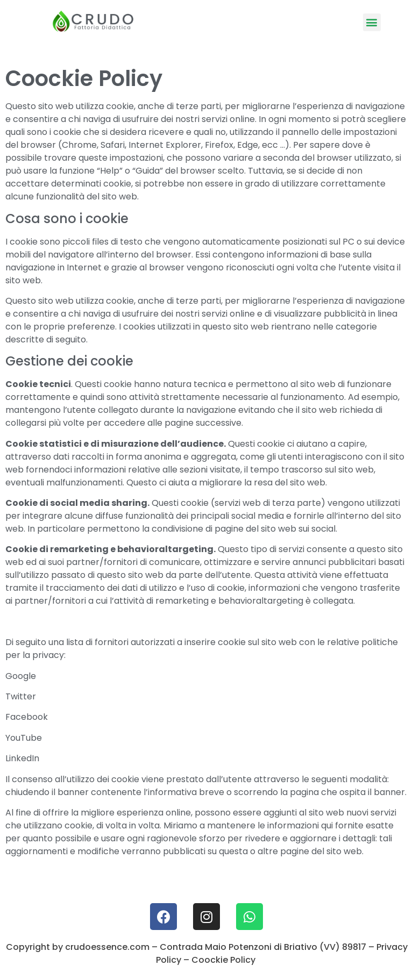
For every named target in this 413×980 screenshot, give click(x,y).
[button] (372, 22)
